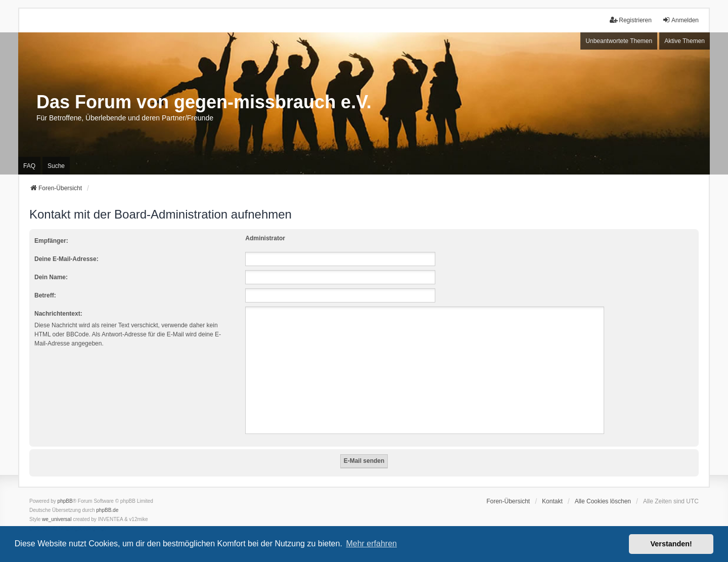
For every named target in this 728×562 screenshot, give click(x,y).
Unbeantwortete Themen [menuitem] (619, 41)
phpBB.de (107, 510)
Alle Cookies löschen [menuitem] (603, 501)
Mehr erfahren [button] (371, 544)
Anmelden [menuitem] (680, 20)
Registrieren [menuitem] (631, 20)
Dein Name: (51, 277)
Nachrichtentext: (58, 314)
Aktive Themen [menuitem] (685, 41)
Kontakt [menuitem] (552, 501)
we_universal (57, 519)
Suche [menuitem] (56, 166)
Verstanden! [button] (671, 544)
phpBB (65, 501)
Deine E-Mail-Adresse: (66, 259)
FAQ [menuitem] (29, 166)
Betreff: (45, 295)
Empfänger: (51, 241)
